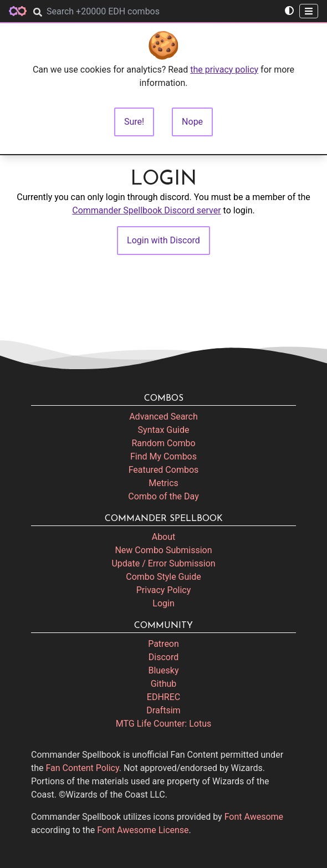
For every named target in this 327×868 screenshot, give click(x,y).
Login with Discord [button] (163, 240)
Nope (192, 122)
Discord (163, 657)
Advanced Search (163, 417)
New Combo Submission (163, 550)
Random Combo (163, 443)
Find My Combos (163, 456)
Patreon (163, 644)
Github (164, 684)
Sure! (134, 122)
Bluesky (163, 670)
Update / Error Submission (163, 563)
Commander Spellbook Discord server (146, 210)
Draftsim (163, 710)
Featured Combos (164, 470)
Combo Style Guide (163, 577)
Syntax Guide (164, 430)
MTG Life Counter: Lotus (164, 724)
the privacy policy (224, 70)
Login (163, 603)
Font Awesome (254, 817)
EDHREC (163, 697)
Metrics (163, 483)
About (164, 537)
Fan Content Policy (83, 768)
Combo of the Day (163, 496)
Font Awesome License (143, 830)
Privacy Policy (164, 590)
